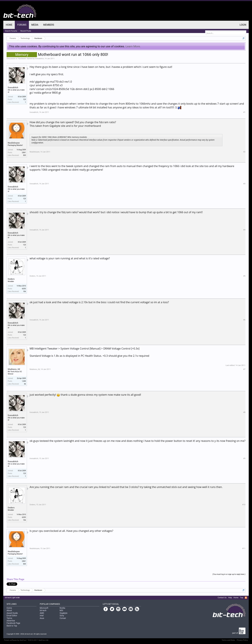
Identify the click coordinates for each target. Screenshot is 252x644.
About (9, 610)
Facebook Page (13, 623)
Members (49, 25)
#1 (244, 112)
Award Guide (12, 613)
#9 (244, 458)
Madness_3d (14, 369)
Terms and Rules (228, 640)
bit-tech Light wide (12, 598)
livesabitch (39, 59)
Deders (11, 279)
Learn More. (133, 46)
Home (9, 25)
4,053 (24, 289)
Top (241, 598)
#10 (244, 505)
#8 (244, 412)
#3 (244, 184)
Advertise (11, 621)
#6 (244, 320)
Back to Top (12, 626)
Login (243, 25)
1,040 (24, 381)
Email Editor (12, 616)
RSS (246, 598)
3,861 (24, 153)
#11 (244, 548)
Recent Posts (26, 31)
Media (35, 25)
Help (230, 598)
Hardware (22, 59)
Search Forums (11, 31)
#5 (244, 276)
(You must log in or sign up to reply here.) (229, 574)
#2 (244, 152)
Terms (9, 618)
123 (24, 99)
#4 (244, 230)
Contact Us (222, 598)
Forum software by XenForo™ (26, 640)
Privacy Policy (242, 640)
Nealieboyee (14, 143)
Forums (22, 25)
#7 (244, 369)
